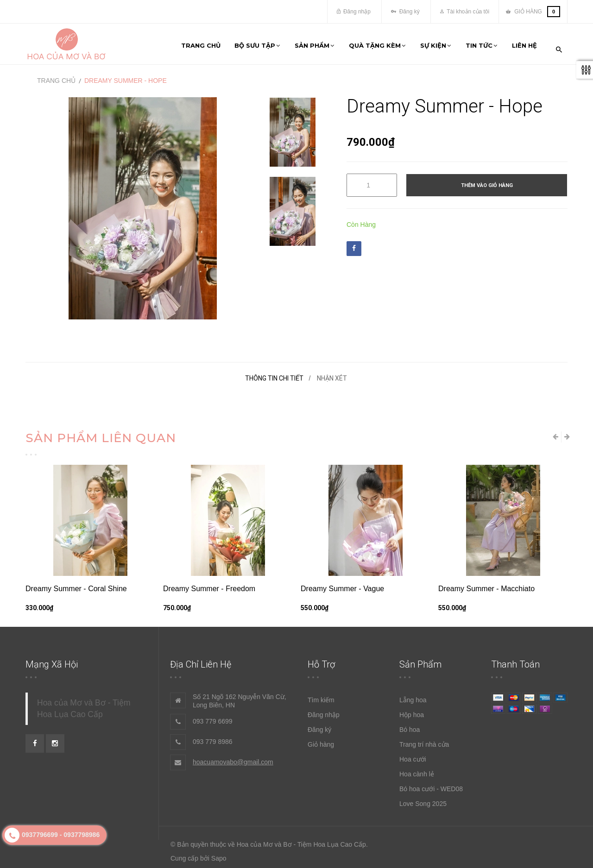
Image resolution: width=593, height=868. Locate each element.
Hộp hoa (412, 710)
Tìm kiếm (321, 695)
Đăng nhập (354, 12)
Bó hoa (410, 724)
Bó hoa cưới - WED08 (431, 784)
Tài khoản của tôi (465, 12)
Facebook (354, 244)
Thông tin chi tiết (274, 373)
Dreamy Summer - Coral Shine (76, 584)
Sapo (219, 853)
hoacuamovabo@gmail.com (233, 757)
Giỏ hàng (321, 739)
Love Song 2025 (423, 799)
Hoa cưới (413, 754)
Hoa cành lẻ (417, 769)
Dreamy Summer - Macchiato (486, 584)
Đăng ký (405, 12)
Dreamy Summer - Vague (342, 584)
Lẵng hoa (413, 695)
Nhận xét (332, 373)
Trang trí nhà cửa (424, 739)
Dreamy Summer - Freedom (209, 584)
